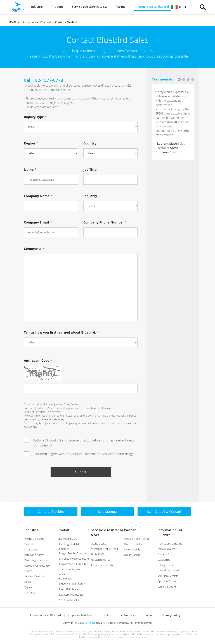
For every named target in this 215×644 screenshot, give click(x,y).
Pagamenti (30, 587)
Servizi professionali (34, 576)
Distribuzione (31, 549)
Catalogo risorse (166, 565)
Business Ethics (166, 554)
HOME (13, 22)
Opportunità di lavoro (168, 581)
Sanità (28, 582)
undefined (110, 153)
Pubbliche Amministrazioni (38, 566)
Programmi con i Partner (137, 539)
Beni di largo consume (36, 560)
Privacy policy (171, 615)
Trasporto (29, 544)
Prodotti (64, 530)
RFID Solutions (65, 578)
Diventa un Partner (134, 544)
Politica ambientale (167, 549)
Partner (130, 530)
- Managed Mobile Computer (74, 559)
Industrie (31, 530)
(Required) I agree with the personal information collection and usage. (79, 454)
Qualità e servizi (99, 544)
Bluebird (90, 623)
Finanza (28, 571)
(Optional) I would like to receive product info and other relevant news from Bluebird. (79, 443)
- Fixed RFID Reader (69, 589)
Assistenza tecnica (100, 560)
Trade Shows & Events (169, 570)
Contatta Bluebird (167, 587)
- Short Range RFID (68, 600)
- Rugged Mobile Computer (73, 553)
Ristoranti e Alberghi (35, 555)
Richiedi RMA (98, 554)
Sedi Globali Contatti (168, 576)
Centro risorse (128, 615)
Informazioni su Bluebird (36, 22)
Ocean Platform (132, 555)
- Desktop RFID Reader (70, 595)
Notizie (108, 615)
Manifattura (30, 592)
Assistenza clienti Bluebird (104, 549)
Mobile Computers (67, 539)
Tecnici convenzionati (102, 565)
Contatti (149, 615)
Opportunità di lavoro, (82, 615)
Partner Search (132, 549)
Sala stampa (164, 560)
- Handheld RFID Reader (71, 584)
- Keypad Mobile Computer (73, 564)
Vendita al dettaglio (34, 539)
